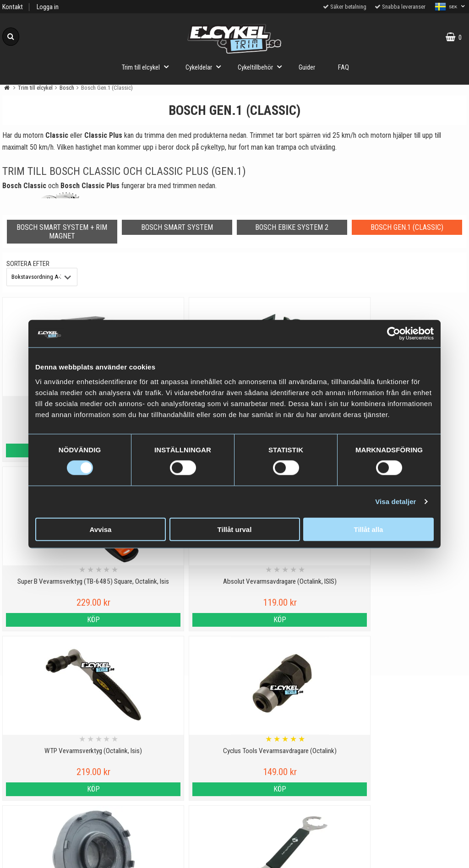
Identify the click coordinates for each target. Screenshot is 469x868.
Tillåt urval (235, 529)
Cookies (58, 761)
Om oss (58, 824)
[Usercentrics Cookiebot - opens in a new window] (394, 334)
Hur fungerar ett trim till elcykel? (176, 803)
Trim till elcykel (148, 67)
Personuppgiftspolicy (58, 740)
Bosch (67, 88)
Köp (59, 620)
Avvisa (101, 529)
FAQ (344, 68)
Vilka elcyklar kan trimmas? (176, 761)
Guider (307, 68)
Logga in (48, 7)
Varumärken (59, 782)
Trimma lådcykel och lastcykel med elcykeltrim (176, 830)
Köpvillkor (58, 803)
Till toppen (235, 703)
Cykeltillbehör (262, 67)
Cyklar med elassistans (176, 782)
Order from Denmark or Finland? (176, 856)
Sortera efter (28, 264)
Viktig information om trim (176, 740)
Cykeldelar (206, 67)
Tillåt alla (369, 529)
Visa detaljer (395, 502)
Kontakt (13, 7)
